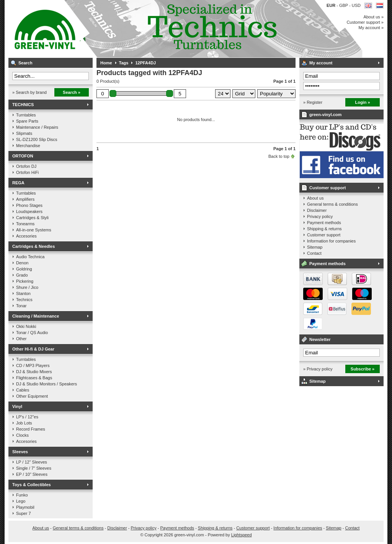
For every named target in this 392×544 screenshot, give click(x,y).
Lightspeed (242, 535)
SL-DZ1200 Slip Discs (37, 139)
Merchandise (28, 146)
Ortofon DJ (26, 166)
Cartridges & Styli (32, 218)
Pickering (25, 281)
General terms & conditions (332, 204)
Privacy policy (320, 216)
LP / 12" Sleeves (32, 462)
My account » (371, 28)
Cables (23, 390)
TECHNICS (23, 105)
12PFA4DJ (145, 63)
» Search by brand (29, 92)
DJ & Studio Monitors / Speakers (47, 384)
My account (321, 63)
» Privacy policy (318, 369)
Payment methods (324, 223)
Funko (22, 495)
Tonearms (25, 224)
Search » (72, 92)
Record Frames (31, 429)
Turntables (26, 115)
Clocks (22, 435)
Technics (24, 300)
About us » (373, 17)
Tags (124, 63)
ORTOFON (23, 156)
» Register (313, 102)
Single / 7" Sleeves (34, 468)
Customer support (327, 188)
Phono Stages (29, 205)
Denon (22, 263)
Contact (314, 253)
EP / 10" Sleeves (32, 474)
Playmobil (25, 507)
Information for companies (331, 241)
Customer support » (365, 22)
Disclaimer (317, 210)
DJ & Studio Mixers (34, 372)
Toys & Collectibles (32, 485)
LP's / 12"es (27, 417)
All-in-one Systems (34, 230)
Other (21, 339)
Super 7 (24, 513)
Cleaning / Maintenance (36, 316)
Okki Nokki (26, 326)
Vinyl (17, 406)
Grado (22, 275)
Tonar (21, 306)
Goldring (24, 269)
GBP (344, 5)
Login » (362, 102)
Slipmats (24, 133)
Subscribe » (363, 369)
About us (315, 198)
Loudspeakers (29, 211)
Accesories (26, 236)
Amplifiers (25, 199)
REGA (18, 183)
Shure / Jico (27, 287)
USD (356, 5)
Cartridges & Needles (33, 246)
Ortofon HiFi (27, 172)
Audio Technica (30, 257)
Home (106, 63)
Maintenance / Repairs (37, 127)
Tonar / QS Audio (32, 333)
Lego (21, 501)
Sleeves (20, 452)
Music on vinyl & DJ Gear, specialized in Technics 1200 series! (110, 29)
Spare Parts (27, 121)
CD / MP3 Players (33, 365)
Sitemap (315, 247)
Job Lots (24, 423)
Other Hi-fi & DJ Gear (33, 349)
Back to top (279, 156)
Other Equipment (32, 396)
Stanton (23, 293)
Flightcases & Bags (34, 378)
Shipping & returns (324, 229)
